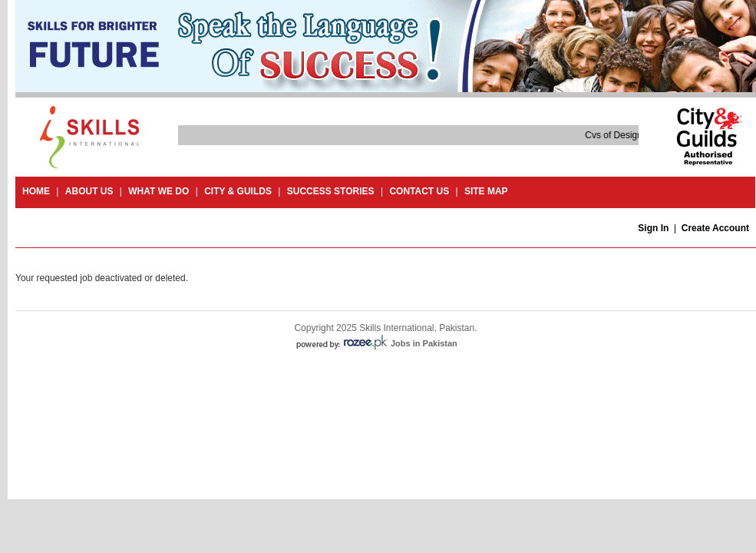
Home (36, 191)
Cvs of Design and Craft (634, 135)
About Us (89, 191)
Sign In (653, 228)
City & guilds (238, 191)
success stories (331, 191)
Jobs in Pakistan (424, 343)
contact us (419, 191)
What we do (158, 191)
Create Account (715, 228)
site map (486, 191)
